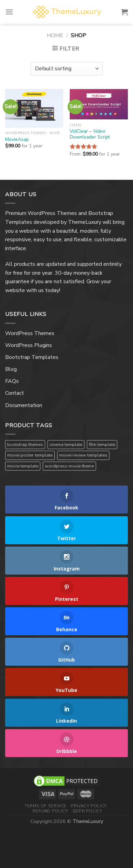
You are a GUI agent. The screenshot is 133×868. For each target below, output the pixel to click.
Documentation (24, 405)
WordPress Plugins (29, 345)
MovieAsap (17, 140)
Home (55, 35)
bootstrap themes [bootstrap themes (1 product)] (25, 445)
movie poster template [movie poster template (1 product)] (30, 455)
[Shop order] (66, 69)
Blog (11, 369)
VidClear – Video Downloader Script (90, 134)
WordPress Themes (30, 333)
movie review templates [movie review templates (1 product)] (83, 455)
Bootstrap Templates (32, 357)
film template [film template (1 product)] (102, 445)
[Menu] (9, 12)
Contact (15, 393)
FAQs (12, 381)
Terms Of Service (45, 806)
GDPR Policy (87, 811)
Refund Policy (50, 811)
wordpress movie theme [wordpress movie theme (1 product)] (69, 466)
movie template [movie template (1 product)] (23, 466)
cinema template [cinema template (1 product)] (66, 445)
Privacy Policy (89, 806)
